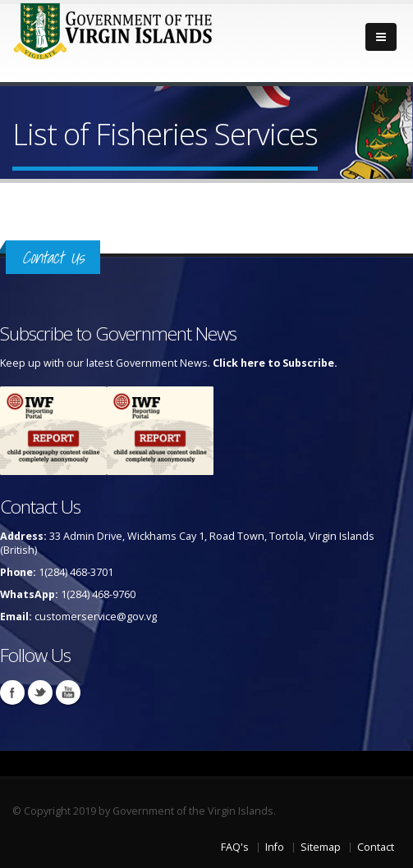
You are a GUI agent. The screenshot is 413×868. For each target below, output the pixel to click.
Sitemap (321, 847)
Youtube (68, 692)
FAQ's (235, 847)
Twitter (40, 692)
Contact (376, 847)
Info (275, 847)
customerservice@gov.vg (96, 617)
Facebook (12, 692)
